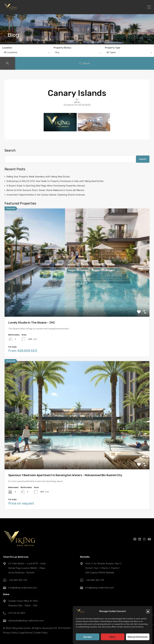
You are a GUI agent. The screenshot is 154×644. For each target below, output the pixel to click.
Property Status (62, 48)
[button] (148, 611)
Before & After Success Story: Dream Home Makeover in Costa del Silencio (45, 190)
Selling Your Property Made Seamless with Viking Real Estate (38, 177)
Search (10, 151)
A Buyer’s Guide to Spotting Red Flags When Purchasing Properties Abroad (46, 186)
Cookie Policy (41, 633)
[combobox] (26, 53)
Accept (88, 637)
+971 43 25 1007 (17, 613)
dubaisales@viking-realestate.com (26, 621)
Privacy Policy (10, 633)
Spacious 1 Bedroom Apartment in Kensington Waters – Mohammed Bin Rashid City (65, 475)
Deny (113, 637)
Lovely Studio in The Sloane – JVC (32, 323)
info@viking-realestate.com (23, 588)
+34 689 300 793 (18, 580)
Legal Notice (26, 633)
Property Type (113, 48)
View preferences (138, 637)
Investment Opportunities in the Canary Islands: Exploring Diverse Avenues (46, 195)
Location (7, 48)
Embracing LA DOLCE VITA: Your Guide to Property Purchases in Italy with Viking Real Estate (55, 181)
